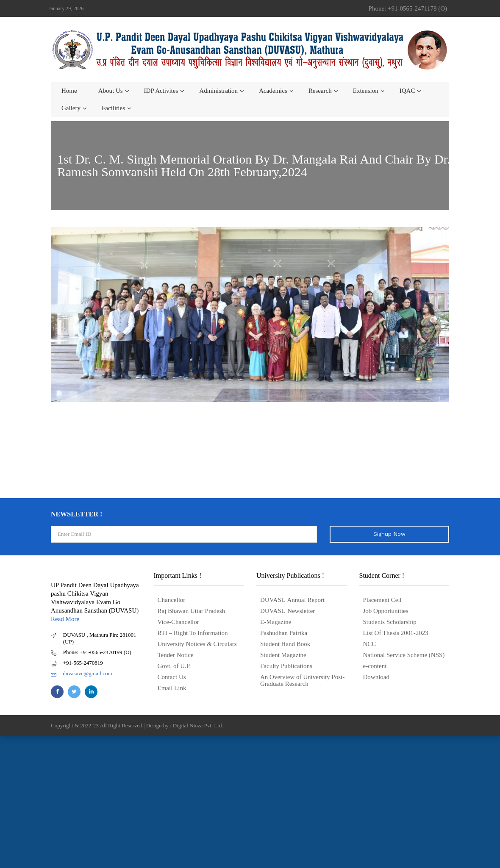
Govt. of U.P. (174, 666)
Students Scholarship (390, 622)
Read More (65, 619)
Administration (218, 91)
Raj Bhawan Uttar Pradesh (192, 611)
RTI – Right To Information (193, 633)
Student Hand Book (285, 644)
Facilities (113, 108)
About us (111, 91)
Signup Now (389, 534)
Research (320, 91)
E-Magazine (276, 622)
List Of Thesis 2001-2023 (396, 633)
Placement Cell (382, 600)
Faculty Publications (286, 666)
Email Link (172, 688)
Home (69, 91)
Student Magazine (283, 655)
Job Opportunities (386, 611)
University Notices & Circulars (197, 644)
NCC (370, 644)
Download (376, 677)
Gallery (71, 108)
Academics (273, 91)
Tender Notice (176, 655)
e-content (375, 666)
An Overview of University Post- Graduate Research (302, 680)
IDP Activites (161, 91)
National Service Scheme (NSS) (404, 655)
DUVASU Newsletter (287, 611)
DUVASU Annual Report (292, 600)
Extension (366, 91)
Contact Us (172, 677)
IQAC (407, 91)
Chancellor (172, 600)
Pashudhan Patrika (284, 633)
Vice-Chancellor (178, 622)
